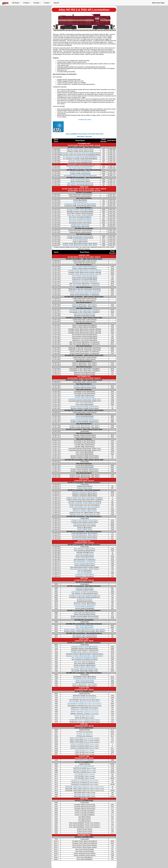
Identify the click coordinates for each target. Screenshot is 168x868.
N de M (85, 418)
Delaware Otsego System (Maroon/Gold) (80, 149)
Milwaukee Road (85, 314)
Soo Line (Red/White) (85, 573)
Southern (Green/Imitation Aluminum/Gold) (85, 618)
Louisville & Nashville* (85, 503)
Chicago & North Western (85, 520)
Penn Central (85, 403)
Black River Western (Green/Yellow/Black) (80, 166)
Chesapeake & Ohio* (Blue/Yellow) (85, 678)
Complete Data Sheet (85, 120)
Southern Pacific (85, 420)
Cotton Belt (85, 535)
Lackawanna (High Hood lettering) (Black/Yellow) (80, 204)
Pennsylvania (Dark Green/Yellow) (80, 221)
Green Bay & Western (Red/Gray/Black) (80, 215)
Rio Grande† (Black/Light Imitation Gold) (84, 669)
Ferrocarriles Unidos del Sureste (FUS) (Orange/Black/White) (80, 153)
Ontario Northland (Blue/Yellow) (85, 563)
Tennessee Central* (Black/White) (85, 605)
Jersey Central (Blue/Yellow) (85, 558)
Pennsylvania (85, 524)
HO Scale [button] (16, 3)
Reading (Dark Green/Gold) (80, 225)
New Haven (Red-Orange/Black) (85, 661)
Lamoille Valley (85, 397)
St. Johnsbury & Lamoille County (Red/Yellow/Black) (80, 157)
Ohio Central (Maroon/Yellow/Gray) (80, 168)
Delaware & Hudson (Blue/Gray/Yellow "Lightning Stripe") (85, 656)
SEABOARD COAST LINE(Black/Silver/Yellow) (85, 720)
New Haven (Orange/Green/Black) (80, 219)
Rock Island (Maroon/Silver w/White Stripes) (85, 569)
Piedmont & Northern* (85, 511)
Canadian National (85, 386)
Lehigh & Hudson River (85, 498)
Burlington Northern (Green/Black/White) (80, 210)
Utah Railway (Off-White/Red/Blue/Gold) (80, 183)
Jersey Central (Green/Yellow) (80, 179)
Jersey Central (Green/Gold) (85, 680)
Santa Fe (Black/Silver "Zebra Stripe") (85, 684)
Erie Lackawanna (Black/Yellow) (85, 548)
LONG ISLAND (85, 750)
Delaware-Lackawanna (85, 492)
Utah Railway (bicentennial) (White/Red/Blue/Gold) (80, 176)
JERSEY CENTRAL (85, 712)
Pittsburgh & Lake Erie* (85, 291)
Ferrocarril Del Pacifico (85, 539)
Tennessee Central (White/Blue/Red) (80, 160)
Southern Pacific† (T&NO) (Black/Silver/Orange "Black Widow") (85, 629)
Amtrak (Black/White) (80, 202)
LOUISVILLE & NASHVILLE (85, 780)
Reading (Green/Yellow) (85, 599)
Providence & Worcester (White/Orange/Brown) (85, 596)
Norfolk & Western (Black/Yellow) (85, 667)
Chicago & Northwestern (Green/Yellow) (80, 236)
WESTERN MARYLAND (85, 795)
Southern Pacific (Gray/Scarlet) (80, 172)
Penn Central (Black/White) (85, 626)
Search (56, 3)
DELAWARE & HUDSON (85, 704)
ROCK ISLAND (85, 716)
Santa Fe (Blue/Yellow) (80, 240)
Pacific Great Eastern (85, 507)
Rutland (85, 488)
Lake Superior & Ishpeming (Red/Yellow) (85, 592)
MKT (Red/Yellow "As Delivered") (85, 562)
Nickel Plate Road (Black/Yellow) (85, 612)
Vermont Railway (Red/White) (85, 607)
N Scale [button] (27, 3)
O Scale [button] (37, 3)
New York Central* (85, 285)
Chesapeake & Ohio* (85, 310)
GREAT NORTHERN (85, 738)
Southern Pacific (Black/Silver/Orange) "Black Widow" (80, 245)
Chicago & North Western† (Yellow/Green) (85, 652)
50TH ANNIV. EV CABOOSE (85, 760)
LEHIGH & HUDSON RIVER (85, 744)
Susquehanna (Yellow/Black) (85, 575)
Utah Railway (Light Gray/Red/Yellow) (85, 635)
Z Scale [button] (47, 3)
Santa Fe (85, 304)
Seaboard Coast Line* (85, 515)
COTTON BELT (85, 702)
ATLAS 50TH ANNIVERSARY (85, 766)
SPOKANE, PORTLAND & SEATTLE (85, 786)
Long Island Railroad (85, 399)
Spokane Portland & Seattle (85, 407)
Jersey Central (85, 293)
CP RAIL (85, 734)
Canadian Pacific (85, 270)
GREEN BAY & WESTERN (85, 710)
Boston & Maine (85, 267)
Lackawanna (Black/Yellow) (85, 588)
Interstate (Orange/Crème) (85, 554)
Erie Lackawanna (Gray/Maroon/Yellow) (85, 658)
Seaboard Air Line (85, 282)
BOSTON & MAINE (85, 698)
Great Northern (85, 276)
